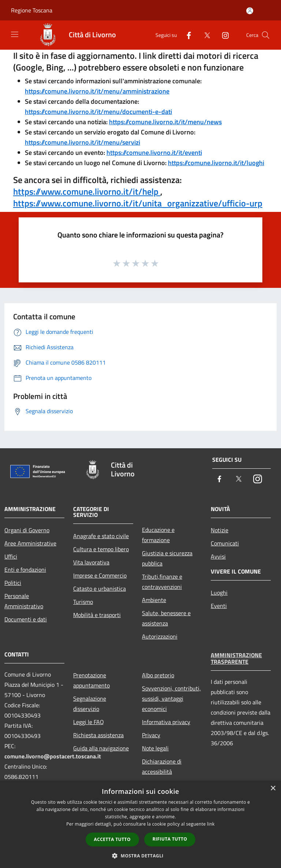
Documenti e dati (26, 619)
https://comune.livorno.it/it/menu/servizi (83, 142)
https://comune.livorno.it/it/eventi (154, 153)
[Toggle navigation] (15, 34)
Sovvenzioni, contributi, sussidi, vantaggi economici (171, 698)
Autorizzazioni (160, 636)
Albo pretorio (158, 675)
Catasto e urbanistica (100, 589)
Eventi (219, 606)
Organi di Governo (27, 530)
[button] (140, 856)
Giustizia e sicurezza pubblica (167, 558)
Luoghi (219, 593)
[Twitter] (204, 35)
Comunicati (225, 543)
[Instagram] (222, 35)
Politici (13, 583)
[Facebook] (186, 35)
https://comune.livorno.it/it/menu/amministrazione (97, 91)
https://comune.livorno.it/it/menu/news (165, 122)
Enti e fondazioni (25, 570)
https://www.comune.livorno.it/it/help (87, 191)
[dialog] (140, 824)
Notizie (220, 530)
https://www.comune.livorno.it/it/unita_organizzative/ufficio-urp (138, 203)
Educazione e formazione (158, 535)
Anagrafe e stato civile (101, 536)
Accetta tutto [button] (112, 839)
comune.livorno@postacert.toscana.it (53, 756)
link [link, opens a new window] (211, 824)
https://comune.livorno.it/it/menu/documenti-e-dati (98, 112)
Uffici (11, 556)
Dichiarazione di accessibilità (162, 766)
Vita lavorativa (91, 562)
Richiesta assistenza (98, 735)
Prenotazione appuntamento (91, 680)
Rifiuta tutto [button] (170, 839)
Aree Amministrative (30, 543)
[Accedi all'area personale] (250, 11)
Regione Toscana (32, 10)
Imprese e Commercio (100, 575)
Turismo (83, 602)
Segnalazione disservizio (90, 704)
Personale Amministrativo (24, 601)
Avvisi (218, 556)
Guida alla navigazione (101, 748)
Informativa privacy (166, 722)
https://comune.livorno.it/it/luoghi (216, 163)
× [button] (273, 789)
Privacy (151, 735)
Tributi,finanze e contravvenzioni (162, 582)
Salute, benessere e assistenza (166, 618)
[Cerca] (266, 35)
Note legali (155, 748)
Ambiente (154, 600)
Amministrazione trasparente (236, 658)
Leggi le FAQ (89, 722)
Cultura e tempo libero (101, 549)
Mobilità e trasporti (97, 615)
